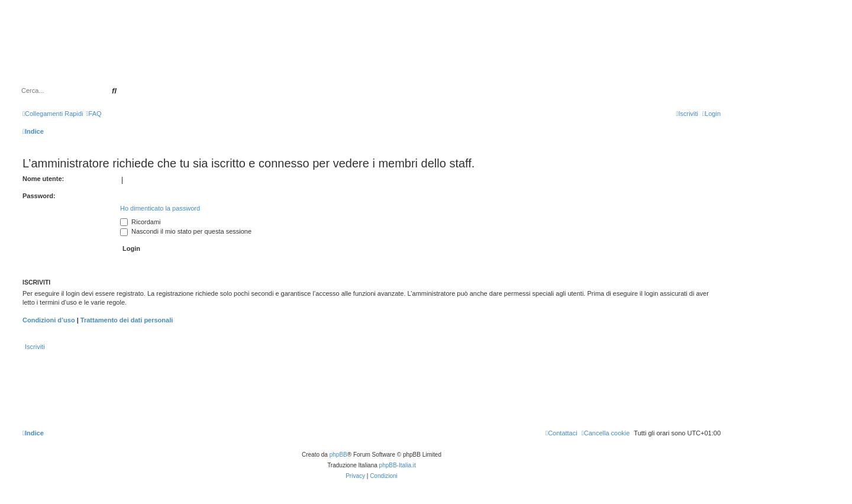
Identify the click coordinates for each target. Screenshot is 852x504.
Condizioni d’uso (49, 320)
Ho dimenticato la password (160, 208)
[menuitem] (93, 114)
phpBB (338, 455)
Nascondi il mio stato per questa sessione (186, 231)
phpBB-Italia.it (398, 465)
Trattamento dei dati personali (127, 320)
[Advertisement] (426, 52)
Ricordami (141, 222)
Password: (39, 196)
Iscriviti (35, 347)
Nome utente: (43, 179)
